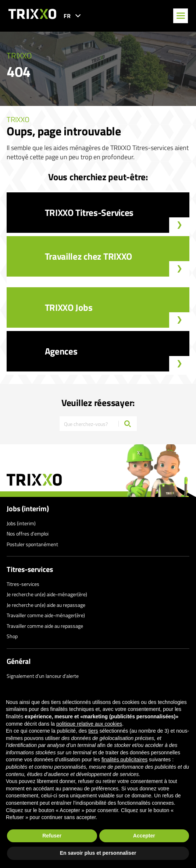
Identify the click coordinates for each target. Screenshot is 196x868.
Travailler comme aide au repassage (45, 626)
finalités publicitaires (124, 759)
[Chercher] (128, 424)
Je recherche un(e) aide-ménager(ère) (47, 594)
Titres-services (30, 569)
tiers (93, 731)
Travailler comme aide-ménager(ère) (46, 615)
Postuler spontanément (32, 544)
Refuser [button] (52, 836)
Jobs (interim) (28, 509)
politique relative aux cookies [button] (89, 724)
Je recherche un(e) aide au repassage (46, 605)
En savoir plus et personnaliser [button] (98, 853)
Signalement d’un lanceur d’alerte (43, 676)
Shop (12, 636)
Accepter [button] (144, 836)
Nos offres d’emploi (28, 533)
